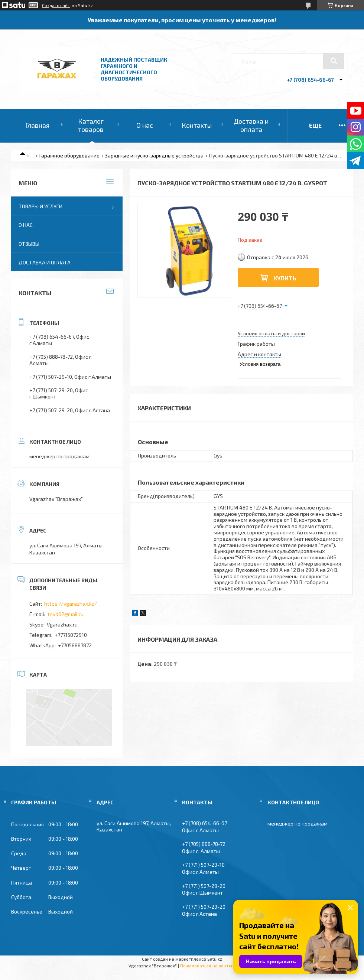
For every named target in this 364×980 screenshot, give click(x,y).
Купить (285, 278)
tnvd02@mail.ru (66, 614)
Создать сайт (56, 5)
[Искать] (334, 61)
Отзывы (29, 244)
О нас (145, 125)
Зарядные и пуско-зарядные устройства (154, 155)
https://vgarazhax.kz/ (71, 604)
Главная (37, 125)
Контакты (197, 125)
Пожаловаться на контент (208, 966)
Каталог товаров (91, 125)
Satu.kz (215, 959)
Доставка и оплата (251, 125)
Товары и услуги (40, 206)
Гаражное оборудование (69, 155)
